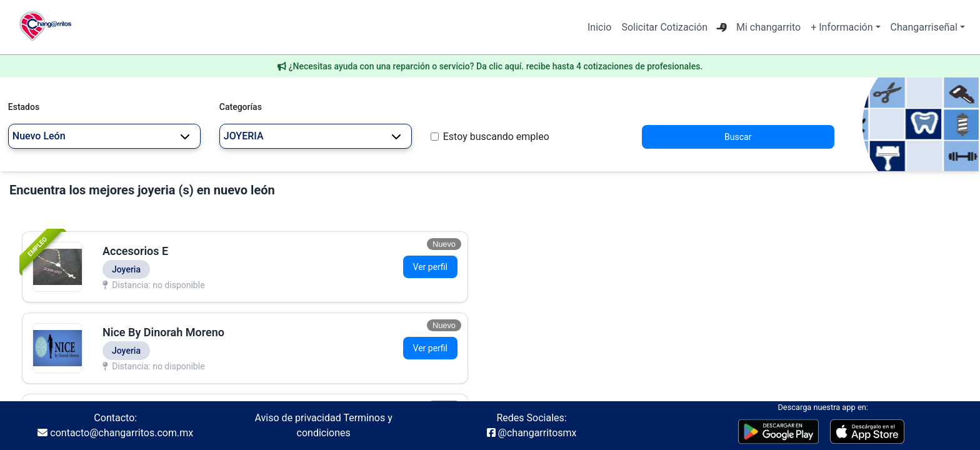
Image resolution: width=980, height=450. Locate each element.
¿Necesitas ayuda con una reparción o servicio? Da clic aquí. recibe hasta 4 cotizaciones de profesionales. (496, 66)
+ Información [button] (842, 27)
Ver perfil (430, 267)
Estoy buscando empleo (496, 137)
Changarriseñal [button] (924, 27)
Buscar (738, 137)
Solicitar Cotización (664, 27)
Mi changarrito (768, 27)
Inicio (599, 27)
